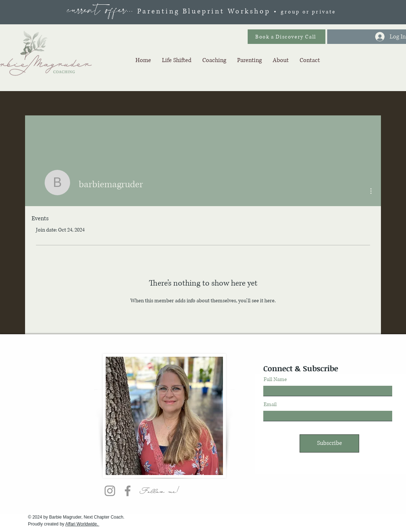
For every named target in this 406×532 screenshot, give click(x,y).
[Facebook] (128, 491)
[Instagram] (110, 491)
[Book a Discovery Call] (287, 37)
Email (270, 405)
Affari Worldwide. (82, 524)
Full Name (275, 380)
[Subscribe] (329, 443)
